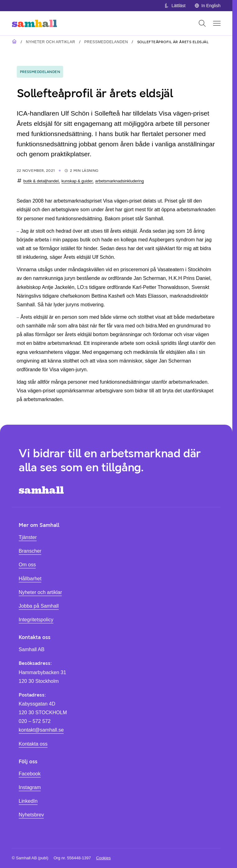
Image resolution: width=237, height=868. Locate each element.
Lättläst (175, 6)
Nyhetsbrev (31, 815)
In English (207, 6)
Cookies (103, 858)
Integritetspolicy (36, 619)
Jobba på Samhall (39, 606)
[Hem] (34, 23)
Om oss (27, 564)
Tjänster (28, 537)
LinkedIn (28, 801)
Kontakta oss (33, 744)
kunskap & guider (77, 181)
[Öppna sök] (202, 23)
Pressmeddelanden (106, 42)
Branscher (30, 551)
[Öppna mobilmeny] (217, 23)
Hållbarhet (30, 578)
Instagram (30, 787)
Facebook (30, 774)
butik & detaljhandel (41, 181)
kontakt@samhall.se (41, 730)
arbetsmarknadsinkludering (119, 181)
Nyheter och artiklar (50, 42)
